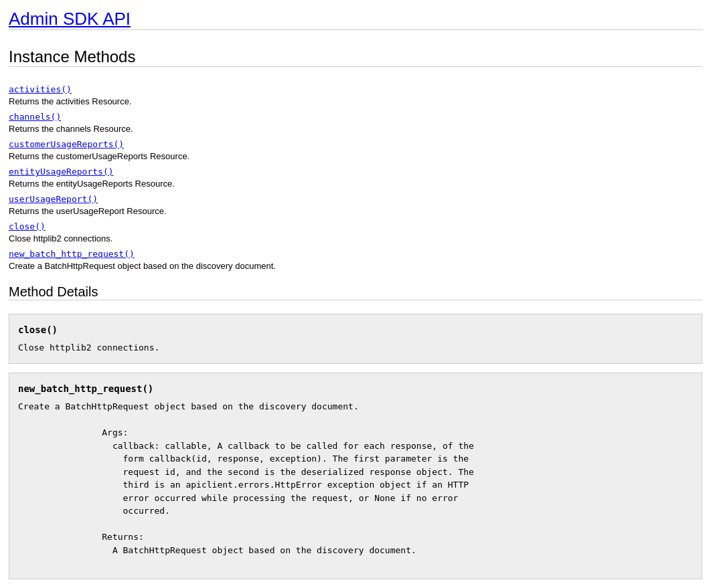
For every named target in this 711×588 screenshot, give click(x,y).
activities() (40, 89)
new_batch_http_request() (72, 254)
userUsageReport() (53, 199)
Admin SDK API (70, 19)
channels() (35, 117)
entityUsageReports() (61, 172)
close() (27, 226)
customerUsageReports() (66, 144)
